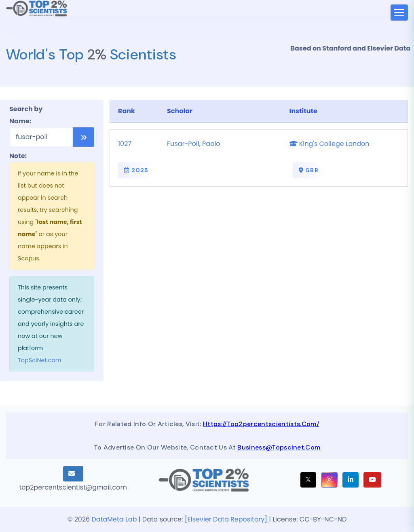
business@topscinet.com (279, 447)
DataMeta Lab (114, 519)
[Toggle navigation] (399, 13)
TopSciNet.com (40, 360)
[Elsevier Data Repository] (227, 519)
